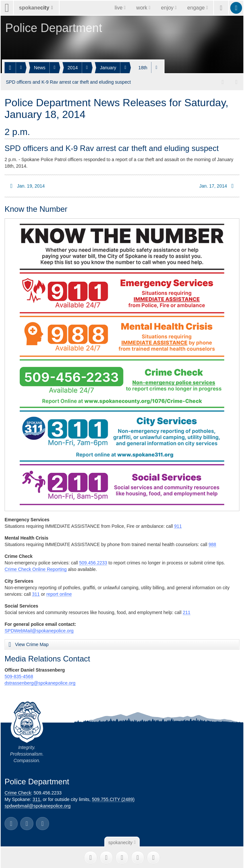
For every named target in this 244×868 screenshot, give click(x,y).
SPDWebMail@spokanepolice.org (39, 630)
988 (212, 544)
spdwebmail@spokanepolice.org (38, 806)
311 (36, 594)
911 (178, 526)
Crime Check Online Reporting (36, 569)
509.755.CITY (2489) (113, 799)
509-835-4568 (19, 676)
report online (59, 594)
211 (187, 612)
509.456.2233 (93, 562)
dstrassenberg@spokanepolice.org (40, 683)
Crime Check (18, 793)
